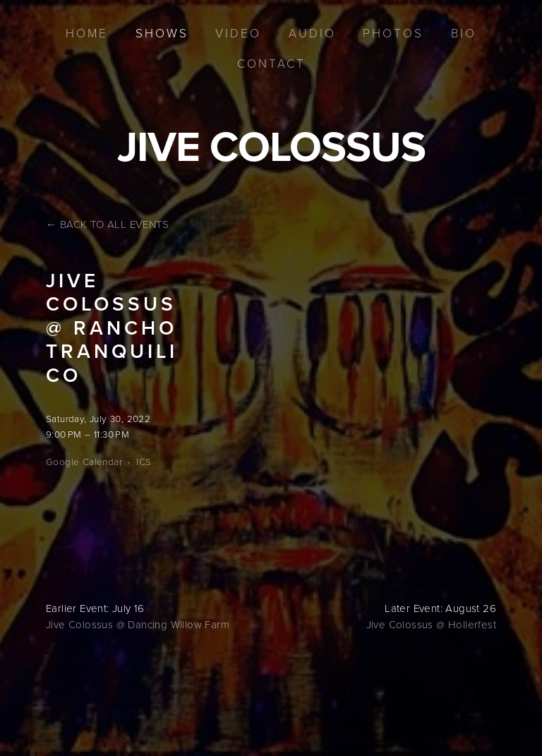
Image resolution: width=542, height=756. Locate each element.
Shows (162, 33)
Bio (464, 33)
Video (238, 33)
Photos (393, 33)
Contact (271, 63)
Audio (312, 33)
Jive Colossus (271, 146)
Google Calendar (84, 461)
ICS (144, 461)
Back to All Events (114, 224)
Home (87, 33)
